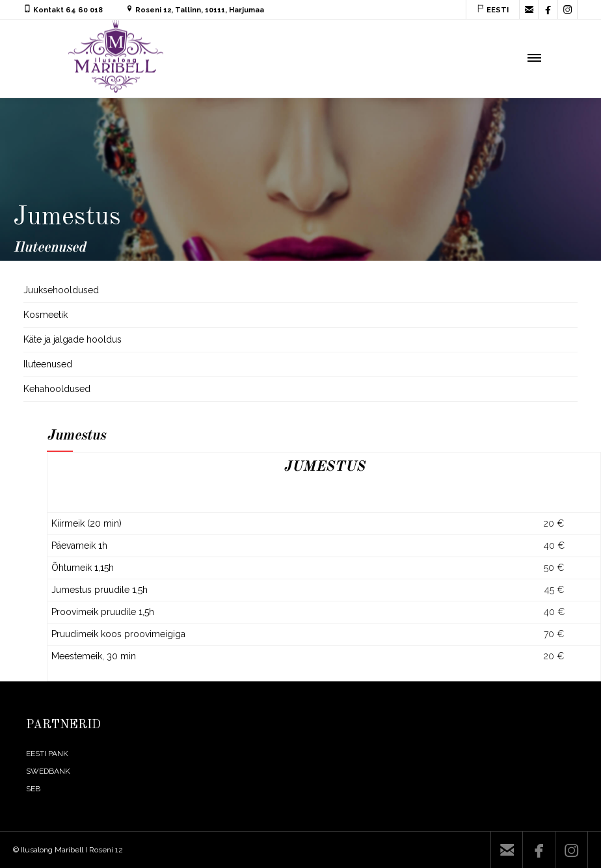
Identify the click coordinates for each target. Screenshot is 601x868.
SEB (33, 789)
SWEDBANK (48, 771)
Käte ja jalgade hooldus (73, 339)
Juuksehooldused (61, 290)
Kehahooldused (57, 389)
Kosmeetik (46, 315)
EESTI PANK (47, 754)
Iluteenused (48, 364)
